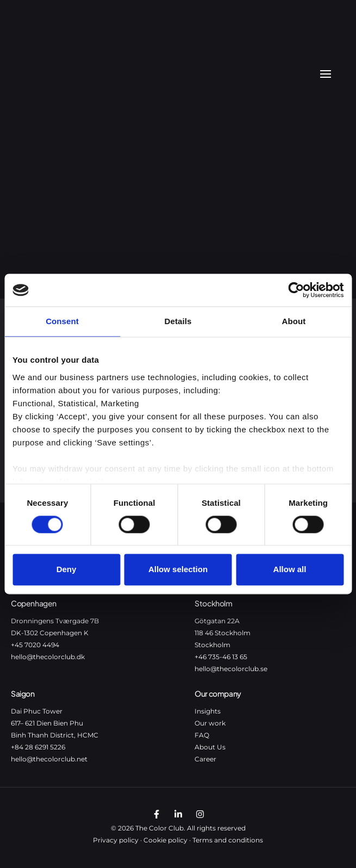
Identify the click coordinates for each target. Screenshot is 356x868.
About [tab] (294, 321)
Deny (67, 570)
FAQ (202, 735)
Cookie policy (165, 840)
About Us (210, 747)
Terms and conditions (228, 840)
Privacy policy (116, 840)
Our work (210, 723)
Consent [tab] (62, 321)
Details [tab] (178, 321)
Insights (208, 711)
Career (205, 759)
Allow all (290, 570)
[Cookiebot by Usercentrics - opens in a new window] (296, 290)
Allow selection (178, 570)
